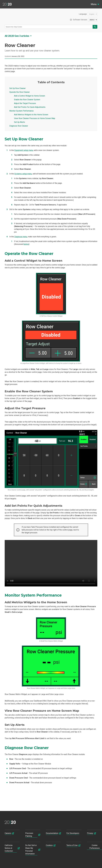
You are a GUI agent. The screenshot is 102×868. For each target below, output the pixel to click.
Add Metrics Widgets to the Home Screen (31, 115)
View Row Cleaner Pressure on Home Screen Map (35, 118)
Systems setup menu (23, 174)
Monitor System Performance (21, 111)
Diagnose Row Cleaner (19, 126)
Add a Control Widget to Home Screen (30, 96)
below (26, 244)
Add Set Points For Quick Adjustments (30, 107)
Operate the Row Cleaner (20, 92)
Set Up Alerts (19, 122)
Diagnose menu (21, 237)
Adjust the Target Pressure (25, 103)
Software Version (80, 20)
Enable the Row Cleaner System (27, 100)
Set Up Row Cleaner (17, 88)
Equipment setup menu (24, 150)
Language (83, 14)
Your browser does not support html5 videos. (51, 563)
